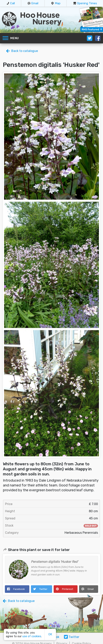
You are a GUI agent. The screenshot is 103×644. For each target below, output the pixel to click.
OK (50, 634)
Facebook (19, 589)
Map (58, 3)
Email (35, 3)
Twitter (43, 589)
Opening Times (87, 3)
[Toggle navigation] (5, 38)
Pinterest (68, 589)
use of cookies (32, 636)
